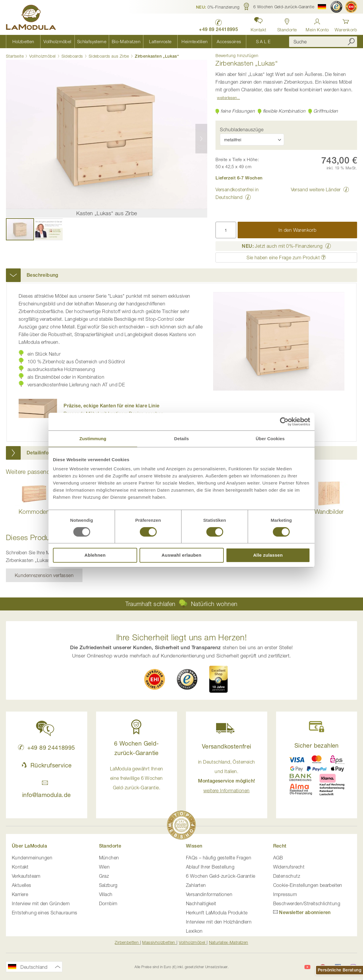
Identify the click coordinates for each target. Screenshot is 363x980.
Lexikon (194, 931)
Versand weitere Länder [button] (316, 189)
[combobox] (323, 42)
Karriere (20, 894)
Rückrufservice (46, 765)
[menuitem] (23, 42)
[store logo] (31, 18)
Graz (104, 876)
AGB (278, 858)
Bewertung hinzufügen (237, 56)
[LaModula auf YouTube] (307, 967)
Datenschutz (287, 876)
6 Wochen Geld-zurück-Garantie (221, 876)
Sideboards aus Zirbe (109, 56)
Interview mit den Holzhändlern (219, 922)
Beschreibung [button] (42, 275)
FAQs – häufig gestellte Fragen (219, 858)
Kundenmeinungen (32, 858)
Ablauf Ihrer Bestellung (210, 867)
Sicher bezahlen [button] (317, 745)
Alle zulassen (268, 555)
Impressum (285, 894)
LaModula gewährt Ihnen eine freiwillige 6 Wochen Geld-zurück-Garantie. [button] (137, 778)
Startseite (15, 56)
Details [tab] (181, 439)
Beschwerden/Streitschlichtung (307, 903)
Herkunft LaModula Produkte (217, 913)
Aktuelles (22, 885)
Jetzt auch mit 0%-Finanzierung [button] (282, 246)
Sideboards (72, 56)
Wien (104, 867)
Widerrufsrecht (289, 867)
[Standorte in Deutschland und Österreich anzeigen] (287, 24)
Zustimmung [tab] (93, 439)
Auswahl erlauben (182, 555)
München (109, 858)
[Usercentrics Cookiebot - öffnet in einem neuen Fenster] (284, 422)
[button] (218, 7)
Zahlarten (196, 885)
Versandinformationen (209, 894)
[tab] (181, 275)
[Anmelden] (317, 24)
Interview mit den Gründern (41, 903)
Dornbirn (108, 903)
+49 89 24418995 (47, 747)
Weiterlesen (227, 98)
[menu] (143, 42)
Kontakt (20, 867)
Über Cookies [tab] (270, 439)
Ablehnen (95, 555)
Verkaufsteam (26, 876)
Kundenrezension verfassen (44, 575)
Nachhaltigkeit (201, 903)
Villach (106, 894)
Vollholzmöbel (42, 56)
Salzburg (108, 885)
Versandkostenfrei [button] (227, 746)
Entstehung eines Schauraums (45, 913)
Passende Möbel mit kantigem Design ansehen (114, 410)
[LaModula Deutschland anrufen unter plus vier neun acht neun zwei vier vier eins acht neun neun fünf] (218, 24)
